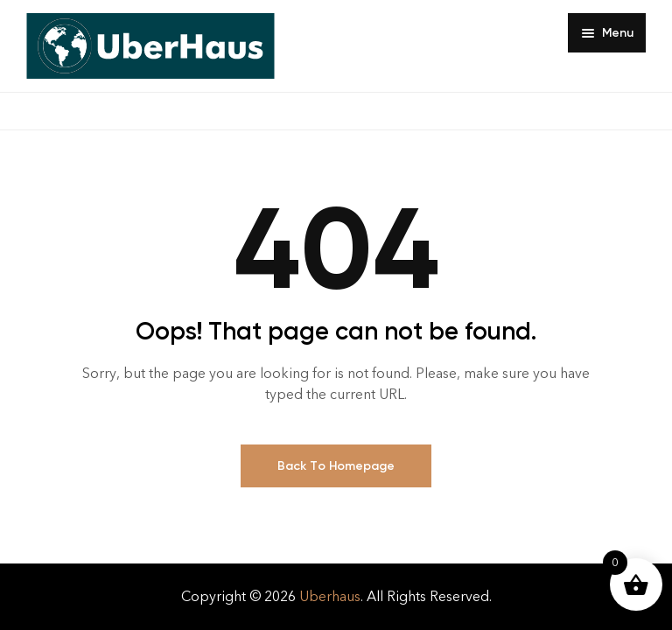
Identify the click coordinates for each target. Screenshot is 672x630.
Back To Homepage (336, 466)
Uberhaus (330, 596)
